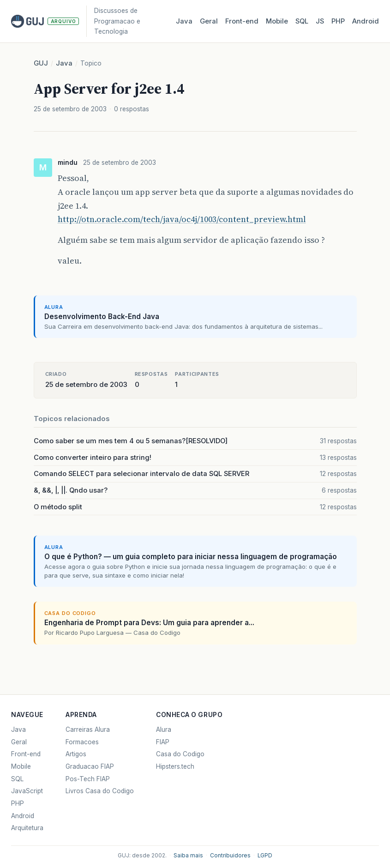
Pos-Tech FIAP (88, 779)
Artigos (76, 754)
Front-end (26, 754)
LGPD (265, 856)
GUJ (41, 63)
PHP (338, 21)
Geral (209, 21)
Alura (164, 729)
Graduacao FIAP (90, 766)
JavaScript (27, 791)
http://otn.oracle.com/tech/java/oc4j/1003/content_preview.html (182, 219)
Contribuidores (230, 856)
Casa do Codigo (180, 754)
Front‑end (242, 21)
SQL (302, 21)
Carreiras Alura (88, 729)
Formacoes (82, 742)
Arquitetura (27, 828)
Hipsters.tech (175, 766)
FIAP (163, 742)
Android (366, 21)
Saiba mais (188, 856)
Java (184, 21)
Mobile (277, 21)
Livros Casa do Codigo (100, 791)
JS (320, 21)
